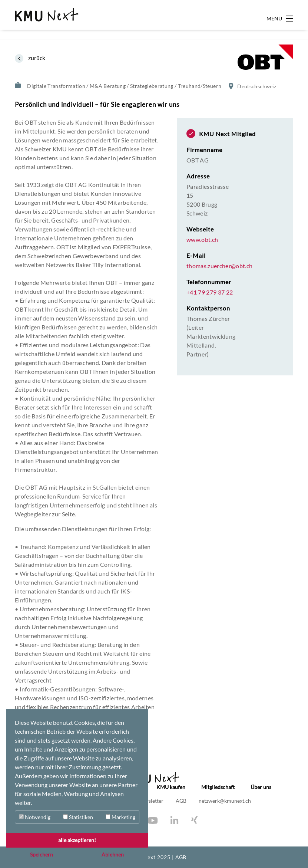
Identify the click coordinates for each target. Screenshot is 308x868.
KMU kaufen (171, 787)
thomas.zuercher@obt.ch (219, 266)
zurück (36, 58)
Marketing (120, 817)
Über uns (261, 787)
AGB (182, 801)
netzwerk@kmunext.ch (225, 801)
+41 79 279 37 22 (210, 292)
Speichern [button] (42, 854)
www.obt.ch (202, 240)
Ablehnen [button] (113, 854)
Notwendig (35, 817)
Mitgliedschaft (218, 787)
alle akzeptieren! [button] (77, 840)
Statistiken (78, 817)
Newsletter (151, 801)
